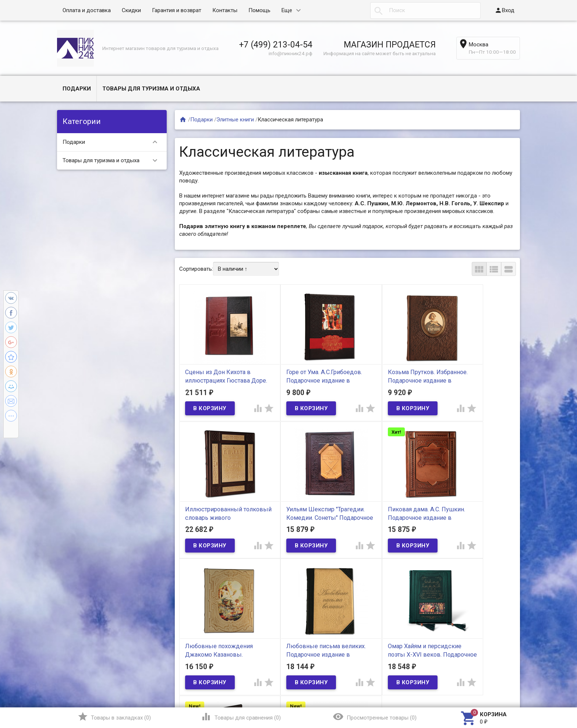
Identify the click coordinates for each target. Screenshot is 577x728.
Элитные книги (235, 120)
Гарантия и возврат (177, 10)
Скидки (131, 10)
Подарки (77, 89)
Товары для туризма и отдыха (151, 89)
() (114, 717)
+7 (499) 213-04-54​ (276, 45)
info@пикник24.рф (291, 53)
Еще (287, 10)
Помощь (259, 10)
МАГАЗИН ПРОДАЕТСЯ (390, 45)
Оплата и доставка (87, 10)
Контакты (225, 10)
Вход (505, 10)
